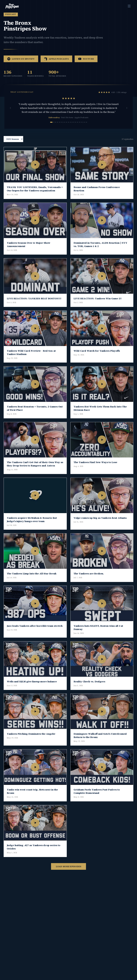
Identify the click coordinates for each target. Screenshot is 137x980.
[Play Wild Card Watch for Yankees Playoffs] (102, 333)
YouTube (86, 64)
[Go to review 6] (61, 127)
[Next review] (127, 113)
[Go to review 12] (72, 127)
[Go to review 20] (87, 127)
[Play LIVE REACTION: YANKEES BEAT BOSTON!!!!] (35, 281)
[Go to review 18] (83, 127)
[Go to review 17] (81, 127)
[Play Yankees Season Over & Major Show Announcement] (35, 225)
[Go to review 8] (65, 127)
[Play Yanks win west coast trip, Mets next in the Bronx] (35, 772)
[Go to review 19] (85, 127)
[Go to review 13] (74, 127)
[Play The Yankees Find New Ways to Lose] (102, 445)
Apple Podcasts (56, 64)
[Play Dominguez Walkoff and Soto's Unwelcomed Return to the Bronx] (102, 716)
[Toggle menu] (129, 6)
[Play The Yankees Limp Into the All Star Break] (35, 556)
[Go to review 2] (54, 127)
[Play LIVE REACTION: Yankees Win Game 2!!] (102, 281)
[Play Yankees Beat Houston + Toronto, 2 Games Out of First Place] (35, 389)
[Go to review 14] (76, 127)
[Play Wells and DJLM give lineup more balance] (35, 664)
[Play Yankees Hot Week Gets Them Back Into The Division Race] (102, 389)
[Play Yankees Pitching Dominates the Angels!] (35, 716)
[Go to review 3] (56, 127)
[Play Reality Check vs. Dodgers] (102, 664)
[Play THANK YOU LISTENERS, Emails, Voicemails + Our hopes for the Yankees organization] (35, 170)
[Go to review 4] (58, 127)
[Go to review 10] (68, 127)
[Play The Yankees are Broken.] (102, 556)
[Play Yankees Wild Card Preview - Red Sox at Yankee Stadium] (35, 333)
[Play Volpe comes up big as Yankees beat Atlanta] (102, 500)
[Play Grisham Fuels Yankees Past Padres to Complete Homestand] (102, 772)
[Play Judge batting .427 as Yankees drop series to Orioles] (35, 828)
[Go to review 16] (79, 127)
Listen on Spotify (21, 64)
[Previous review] (10, 113)
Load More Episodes (68, 871)
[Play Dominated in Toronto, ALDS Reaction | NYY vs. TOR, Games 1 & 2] (102, 225)
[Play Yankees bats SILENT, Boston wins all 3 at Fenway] (102, 608)
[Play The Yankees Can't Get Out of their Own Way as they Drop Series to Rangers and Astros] (35, 445)
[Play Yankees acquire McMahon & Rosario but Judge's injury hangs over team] (35, 500)
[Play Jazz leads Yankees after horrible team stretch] (35, 608)
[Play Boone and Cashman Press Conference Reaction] (102, 170)
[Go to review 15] (78, 127)
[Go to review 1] (51, 127)
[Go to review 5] (59, 127)
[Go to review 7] (63, 127)
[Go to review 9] (67, 127)
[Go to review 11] (70, 127)
